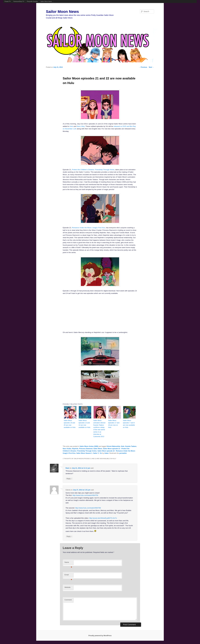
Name (68, 563)
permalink (123, 453)
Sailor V (96, 453)
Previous (143, 67)
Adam (106, 453)
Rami (67, 468)
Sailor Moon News (46, 1)
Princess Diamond (86, 449)
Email (68, 575)
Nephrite (75, 449)
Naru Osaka (67, 449)
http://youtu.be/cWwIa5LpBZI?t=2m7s (103, 518)
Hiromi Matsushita (114, 446)
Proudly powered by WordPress (100, 636)
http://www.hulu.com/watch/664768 (88, 508)
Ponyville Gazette (32, 1)
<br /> (92, 312)
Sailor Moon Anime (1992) (89, 446)
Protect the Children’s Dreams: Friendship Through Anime (93, 170)
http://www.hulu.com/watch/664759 (85, 495)
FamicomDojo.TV (19, 1)
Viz (101, 453)
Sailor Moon (98, 449)
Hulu (71, 126)
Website (68, 587)
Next (151, 67)
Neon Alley (81, 126)
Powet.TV (8, 1)
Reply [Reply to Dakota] (69, 536)
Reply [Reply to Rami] (69, 479)
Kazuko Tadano (131, 446)
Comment (68, 600)
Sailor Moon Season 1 (84, 453)
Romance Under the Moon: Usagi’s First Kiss (88, 228)
